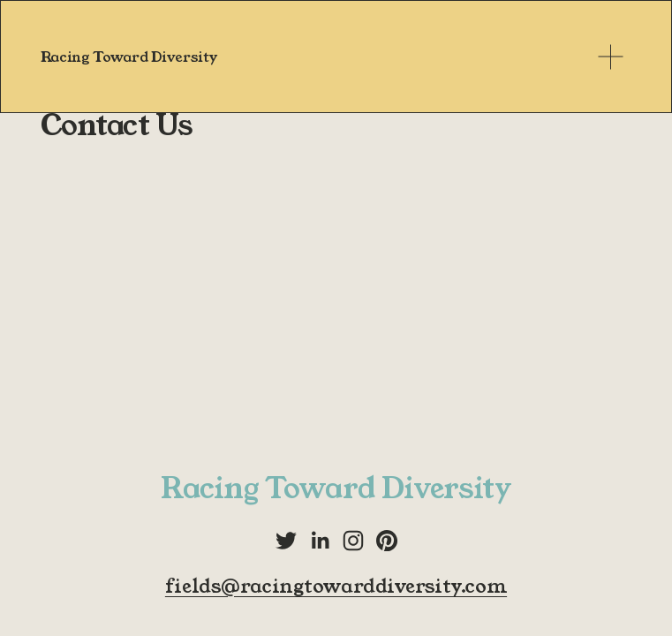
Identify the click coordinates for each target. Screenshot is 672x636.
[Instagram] (353, 541)
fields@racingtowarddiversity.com (336, 587)
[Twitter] (286, 541)
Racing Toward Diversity (129, 57)
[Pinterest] (387, 541)
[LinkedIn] (320, 541)
